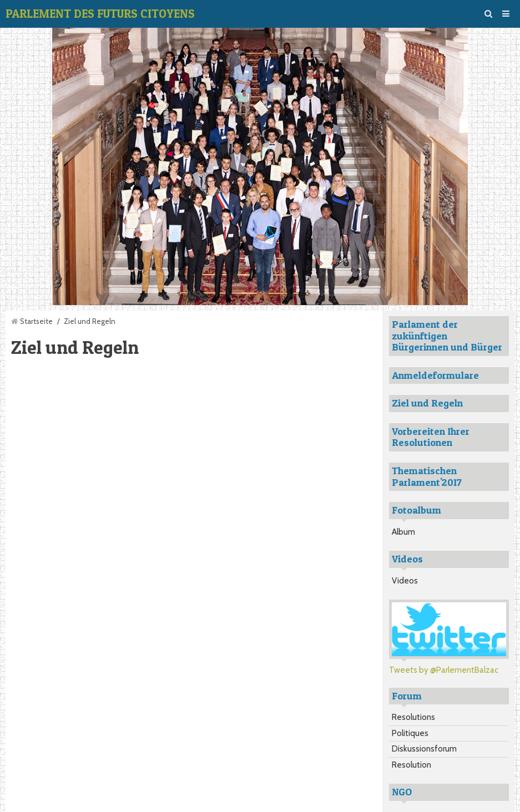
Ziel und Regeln (427, 403)
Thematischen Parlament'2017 (427, 476)
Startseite (36, 321)
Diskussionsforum (424, 749)
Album (403, 532)
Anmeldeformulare (435, 375)
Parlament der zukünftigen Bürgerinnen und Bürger (447, 336)
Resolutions (413, 717)
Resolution (412, 765)
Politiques (410, 733)
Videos (405, 581)
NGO (402, 792)
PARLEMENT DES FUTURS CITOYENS (100, 14)
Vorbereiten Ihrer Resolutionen (431, 437)
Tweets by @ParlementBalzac (444, 670)
